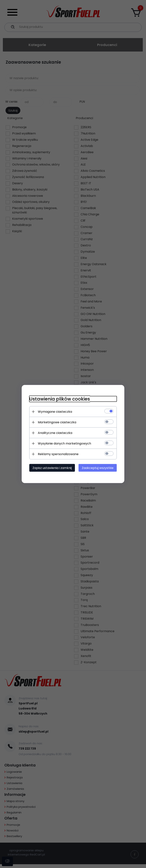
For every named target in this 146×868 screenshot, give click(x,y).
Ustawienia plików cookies (60, 399)
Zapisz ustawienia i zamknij (52, 468)
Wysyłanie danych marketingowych (64, 443)
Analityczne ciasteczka (55, 433)
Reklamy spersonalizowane (58, 454)
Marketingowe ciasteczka (57, 422)
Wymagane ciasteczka (55, 412)
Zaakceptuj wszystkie (98, 468)
